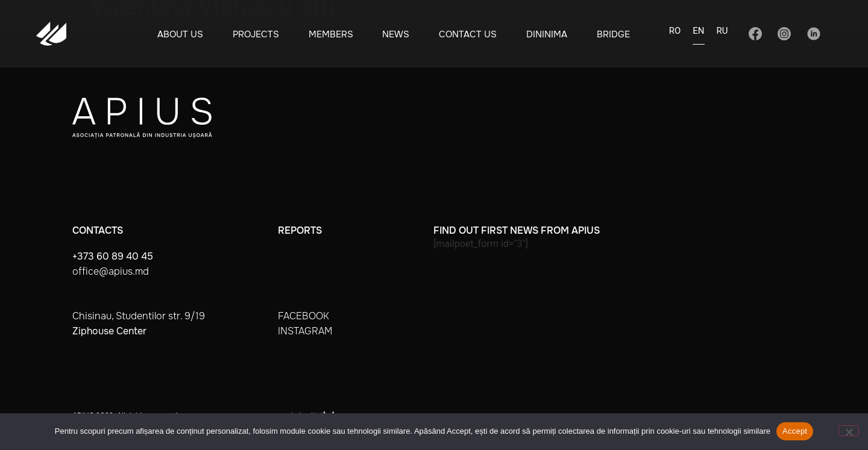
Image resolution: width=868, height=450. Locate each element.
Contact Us (468, 34)
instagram (305, 331)
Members (331, 34)
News (396, 34)
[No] (849, 431)
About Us (180, 34)
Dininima (547, 34)
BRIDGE (613, 34)
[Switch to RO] (675, 34)
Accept (795, 431)
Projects (256, 34)
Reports (300, 230)
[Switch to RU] (722, 34)
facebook (303, 316)
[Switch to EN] (698, 35)
